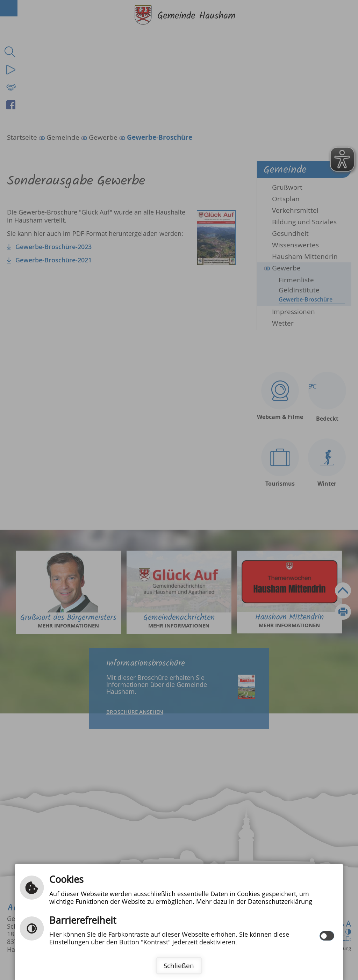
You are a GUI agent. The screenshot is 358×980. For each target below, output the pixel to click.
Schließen (179, 966)
